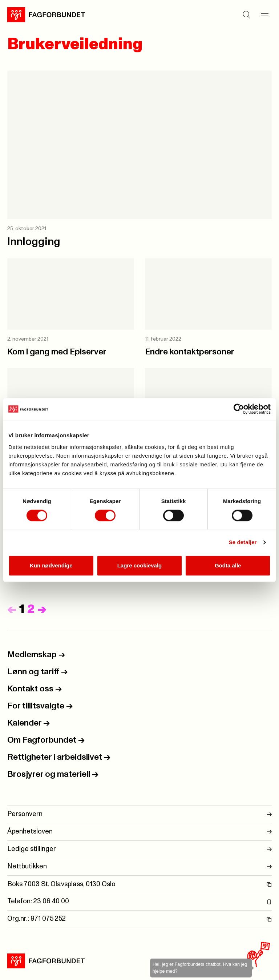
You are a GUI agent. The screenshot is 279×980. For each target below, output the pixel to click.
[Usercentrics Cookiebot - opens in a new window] (239, 409)
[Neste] (42, 609)
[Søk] (246, 15)
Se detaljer (243, 542)
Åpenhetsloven (139, 832)
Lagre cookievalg (140, 565)
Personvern (139, 814)
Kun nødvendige (51, 565)
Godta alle (228, 565)
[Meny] (264, 15)
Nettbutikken (139, 867)
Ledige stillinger (139, 849)
